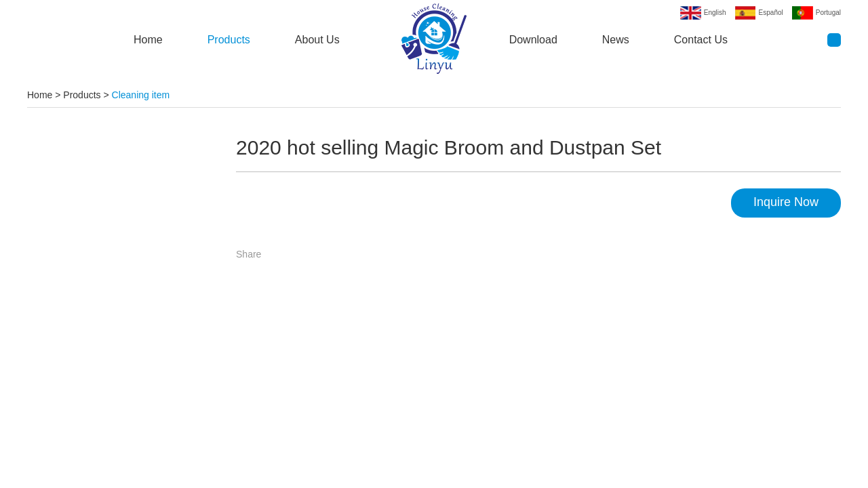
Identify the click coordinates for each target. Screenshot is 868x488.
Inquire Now (786, 202)
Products (229, 40)
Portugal (828, 13)
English (715, 13)
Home (148, 40)
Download (533, 40)
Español (771, 13)
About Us (317, 40)
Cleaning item (141, 95)
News (616, 40)
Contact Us (701, 40)
